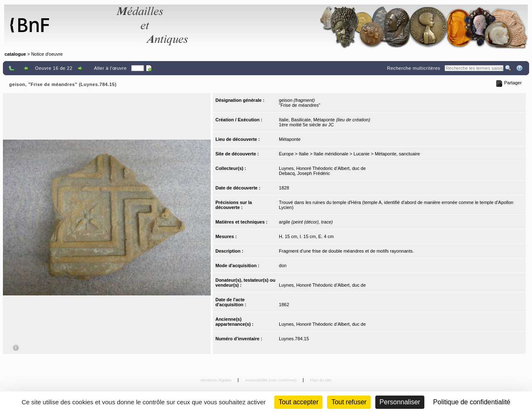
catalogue (15, 54)
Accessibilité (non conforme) (271, 380)
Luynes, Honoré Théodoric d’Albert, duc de (322, 168)
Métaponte (290, 139)
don (283, 265)
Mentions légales (217, 380)
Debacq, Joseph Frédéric (304, 173)
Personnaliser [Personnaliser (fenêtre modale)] (400, 402)
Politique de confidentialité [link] (472, 402)
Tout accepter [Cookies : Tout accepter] (298, 402)
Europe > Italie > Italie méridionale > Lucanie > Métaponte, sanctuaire (349, 154)
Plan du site (321, 380)
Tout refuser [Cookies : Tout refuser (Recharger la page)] (349, 402)
